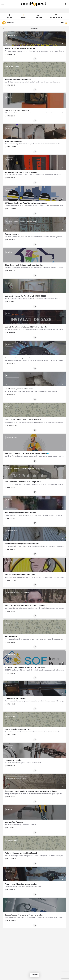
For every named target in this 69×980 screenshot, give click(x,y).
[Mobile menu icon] (3, 4)
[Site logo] (34, 4)
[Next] (63, 44)
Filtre (63, 23)
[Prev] (6, 44)
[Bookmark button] (35, 59)
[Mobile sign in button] (65, 4)
